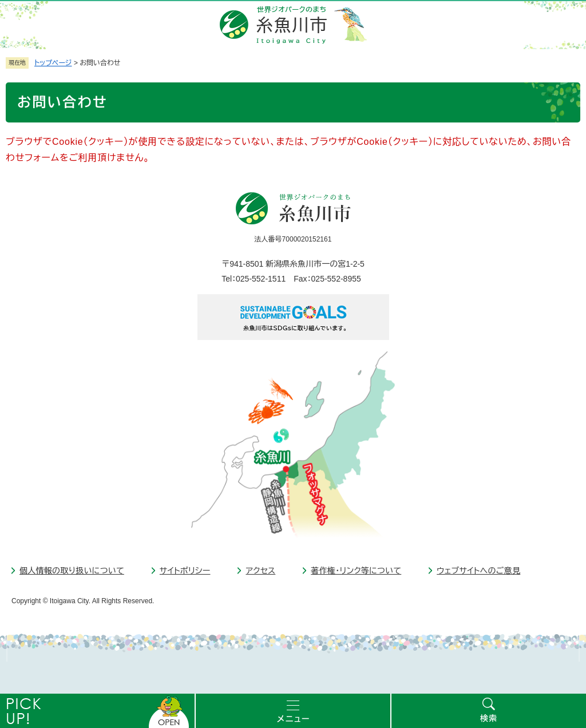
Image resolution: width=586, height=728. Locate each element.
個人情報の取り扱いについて (72, 571)
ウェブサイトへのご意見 (478, 571)
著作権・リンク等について (356, 571)
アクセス (260, 571)
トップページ (53, 63)
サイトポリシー (185, 571)
